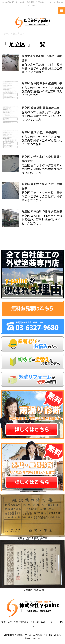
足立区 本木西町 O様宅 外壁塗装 (42, 211)
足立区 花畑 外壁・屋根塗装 (39, 132)
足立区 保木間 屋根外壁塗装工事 (42, 83)
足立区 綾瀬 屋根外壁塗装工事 (40, 108)
